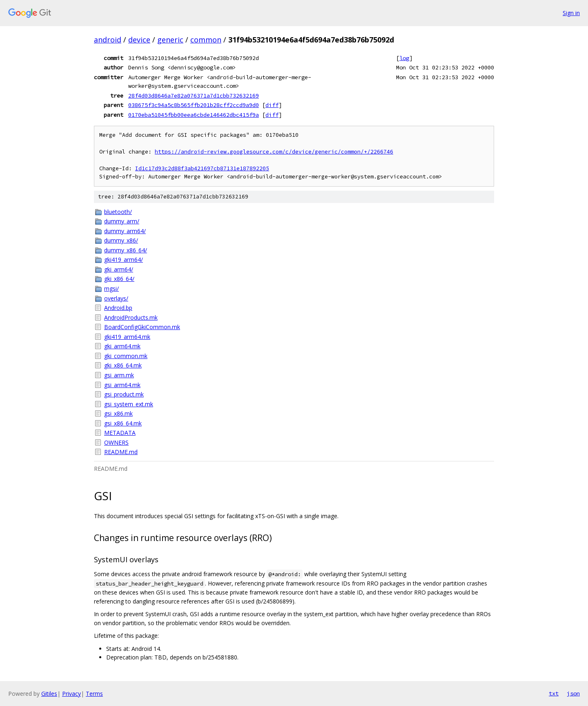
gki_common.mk (126, 356)
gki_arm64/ (119, 269)
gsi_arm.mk (119, 375)
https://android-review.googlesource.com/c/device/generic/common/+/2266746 (274, 152)
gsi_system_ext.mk (129, 404)
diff (272, 105)
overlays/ (116, 298)
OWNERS (116, 442)
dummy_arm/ (122, 221)
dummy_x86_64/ (126, 250)
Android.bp (118, 308)
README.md (121, 452)
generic (170, 40)
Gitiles (49, 694)
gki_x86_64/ (119, 279)
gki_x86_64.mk (123, 365)
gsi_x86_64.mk (123, 423)
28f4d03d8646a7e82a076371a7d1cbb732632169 (194, 96)
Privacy (71, 694)
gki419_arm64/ (124, 259)
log (404, 58)
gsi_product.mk (124, 394)
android (108, 40)
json (573, 693)
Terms (94, 694)
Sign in (571, 13)
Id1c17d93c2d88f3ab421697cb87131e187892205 (202, 168)
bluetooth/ (118, 212)
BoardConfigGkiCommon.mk (142, 327)
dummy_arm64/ (125, 231)
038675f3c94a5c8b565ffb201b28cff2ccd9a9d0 (194, 105)
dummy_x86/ (121, 240)
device (139, 40)
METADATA (120, 433)
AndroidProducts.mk (131, 317)
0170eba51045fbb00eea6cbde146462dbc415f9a (194, 115)
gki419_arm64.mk (127, 337)
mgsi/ (111, 288)
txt (554, 693)
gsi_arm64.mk (122, 385)
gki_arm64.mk (122, 346)
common (206, 40)
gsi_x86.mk (118, 413)
